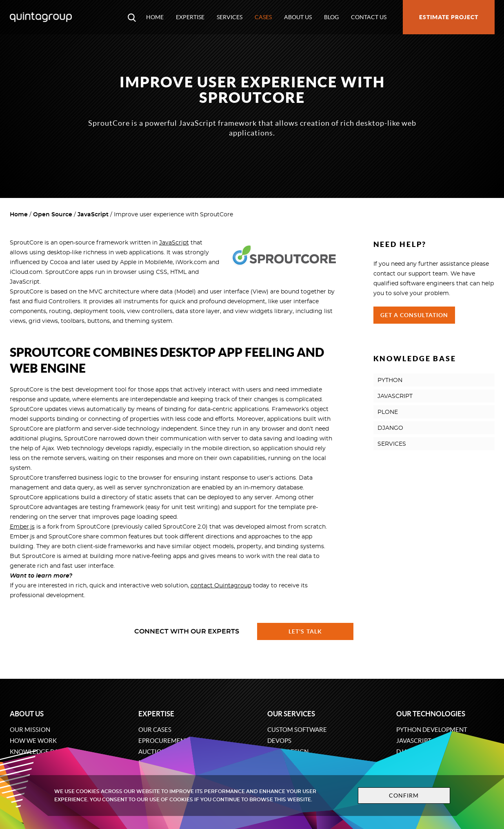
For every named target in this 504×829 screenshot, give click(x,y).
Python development (432, 730)
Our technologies (431, 714)
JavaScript (93, 215)
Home (155, 17)
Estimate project (449, 17)
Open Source (53, 215)
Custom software (297, 730)
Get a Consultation (414, 315)
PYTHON (390, 380)
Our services (291, 714)
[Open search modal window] (132, 17)
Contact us (369, 17)
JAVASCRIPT (395, 396)
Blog (331, 17)
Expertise (190, 17)
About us (298, 17)
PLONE (388, 412)
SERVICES (392, 444)
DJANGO (390, 428)
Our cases (155, 730)
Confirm (404, 796)
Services (230, 17)
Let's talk (305, 631)
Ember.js (22, 527)
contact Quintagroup (221, 586)
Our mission (30, 730)
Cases (263, 17)
